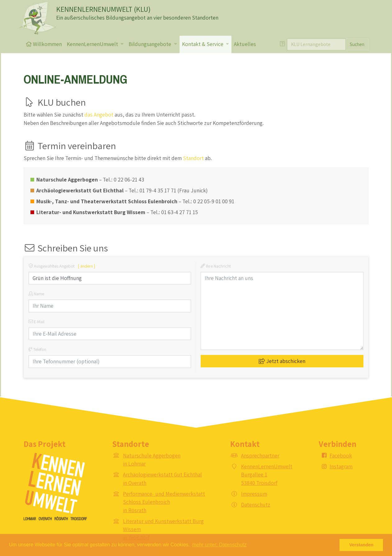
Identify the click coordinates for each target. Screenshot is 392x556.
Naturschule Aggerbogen (67, 179)
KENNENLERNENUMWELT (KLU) (103, 9)
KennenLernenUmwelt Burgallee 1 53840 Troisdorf (267, 475)
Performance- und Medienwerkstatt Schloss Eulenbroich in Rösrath (164, 502)
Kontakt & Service (203, 44)
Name (36, 294)
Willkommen (44, 44)
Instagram (341, 466)
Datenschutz (256, 505)
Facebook (341, 455)
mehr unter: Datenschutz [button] (219, 545)
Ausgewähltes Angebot (62, 266)
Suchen (357, 44)
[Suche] (316, 44)
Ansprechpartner (260, 455)
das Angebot (99, 115)
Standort (193, 158)
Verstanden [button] (361, 545)
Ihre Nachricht (216, 266)
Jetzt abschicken (282, 361)
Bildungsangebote (150, 44)
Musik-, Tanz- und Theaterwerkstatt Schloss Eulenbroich (107, 201)
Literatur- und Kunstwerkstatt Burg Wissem (91, 212)
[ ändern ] (87, 266)
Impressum (254, 494)
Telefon (37, 349)
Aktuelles (245, 44)
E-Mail (36, 322)
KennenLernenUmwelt (93, 44)
